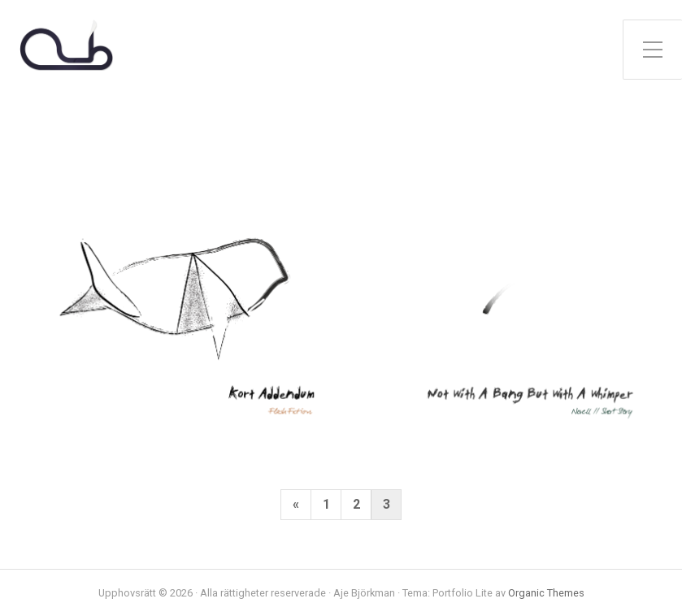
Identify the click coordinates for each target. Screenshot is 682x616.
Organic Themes (546, 593)
